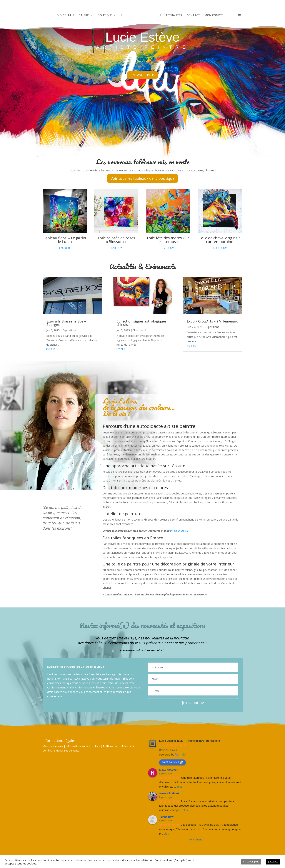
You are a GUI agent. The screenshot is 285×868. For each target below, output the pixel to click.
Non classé (139, 330)
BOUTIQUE (106, 15)
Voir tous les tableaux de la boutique (142, 178)
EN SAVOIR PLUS (143, 71)
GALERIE (85, 15)
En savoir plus (251, 862)
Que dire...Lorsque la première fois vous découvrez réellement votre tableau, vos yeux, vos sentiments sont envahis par (200, 782)
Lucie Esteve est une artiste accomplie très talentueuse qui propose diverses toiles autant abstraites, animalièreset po (197, 806)
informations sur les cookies (83, 746)
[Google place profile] (189, 741)
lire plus (51, 349)
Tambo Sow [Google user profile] (166, 817)
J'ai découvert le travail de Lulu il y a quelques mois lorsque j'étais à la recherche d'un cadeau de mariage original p (201, 829)
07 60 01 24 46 (179, 531)
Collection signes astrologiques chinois (141, 323)
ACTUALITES (173, 15)
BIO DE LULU (66, 15)
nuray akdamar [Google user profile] (168, 770)
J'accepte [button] (273, 862)
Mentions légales (53, 746)
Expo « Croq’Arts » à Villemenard (213, 321)
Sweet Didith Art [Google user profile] (169, 793)
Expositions (69, 330)
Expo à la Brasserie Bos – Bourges (66, 323)
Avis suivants (195, 840)
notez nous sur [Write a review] (172, 762)
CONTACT (192, 15)
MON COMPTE (213, 15)
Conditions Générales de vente (61, 750)
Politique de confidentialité (119, 746)
